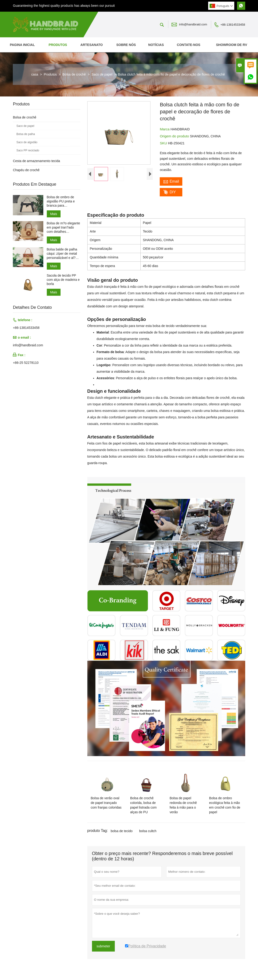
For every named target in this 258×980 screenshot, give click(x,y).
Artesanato (92, 45)
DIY (170, 192)
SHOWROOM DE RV (232, 45)
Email (171, 181)
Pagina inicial (22, 45)
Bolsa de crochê (74, 74)
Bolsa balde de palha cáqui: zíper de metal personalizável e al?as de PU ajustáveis (63, 254)
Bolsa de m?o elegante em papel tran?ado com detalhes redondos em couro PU (64, 228)
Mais (54, 214)
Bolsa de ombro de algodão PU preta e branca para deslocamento (61, 201)
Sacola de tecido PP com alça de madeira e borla (63, 280)
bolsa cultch (148, 831)
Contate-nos (189, 45)
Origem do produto (175, 136)
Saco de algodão (27, 142)
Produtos (58, 45)
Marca (165, 129)
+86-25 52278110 (26, 363)
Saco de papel (102, 74)
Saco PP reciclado (28, 150)
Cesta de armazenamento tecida (36, 161)
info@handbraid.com (193, 24)
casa (35, 74)
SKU (164, 143)
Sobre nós (126, 45)
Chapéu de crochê (26, 170)
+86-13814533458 (233, 25)
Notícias (156, 45)
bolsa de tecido (122, 831)
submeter (103, 946)
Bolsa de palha (25, 134)
